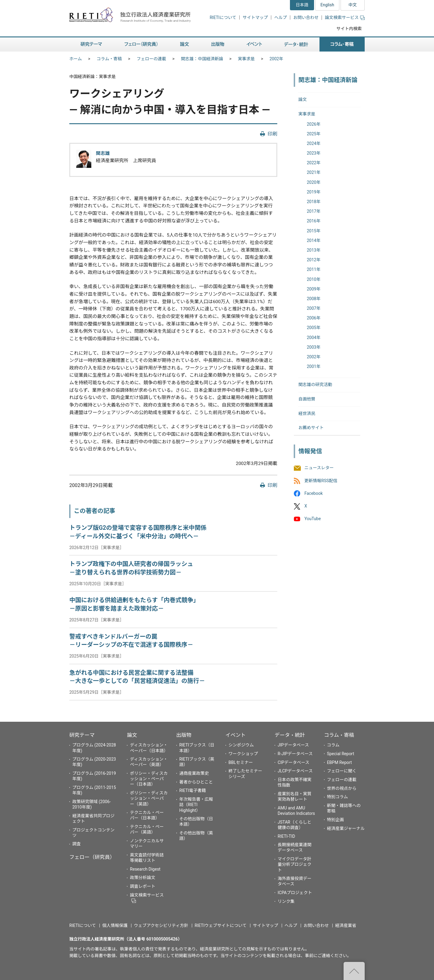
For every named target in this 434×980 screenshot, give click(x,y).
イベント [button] (254, 44)
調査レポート (143, 886)
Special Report (341, 754)
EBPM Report (340, 762)
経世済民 (307, 413)
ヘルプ (281, 17)
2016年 (314, 221)
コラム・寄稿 (109, 59)
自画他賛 (307, 399)
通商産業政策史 (194, 773)
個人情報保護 (115, 925)
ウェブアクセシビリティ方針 (161, 925)
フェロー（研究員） (92, 857)
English (327, 5)
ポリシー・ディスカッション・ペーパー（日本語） (149, 779)
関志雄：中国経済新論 (202, 59)
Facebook (314, 493)
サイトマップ (255, 17)
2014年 (314, 240)
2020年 (314, 182)
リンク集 (286, 901)
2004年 (314, 338)
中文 (353, 5)
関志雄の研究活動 (315, 385)
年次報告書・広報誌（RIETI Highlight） (196, 805)
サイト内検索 (349, 29)
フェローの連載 (151, 59)
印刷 (272, 134)
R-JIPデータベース (295, 754)
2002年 (276, 59)
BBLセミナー (241, 762)
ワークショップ (243, 754)
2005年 (314, 328)
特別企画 (335, 820)
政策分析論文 (143, 878)
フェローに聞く (342, 771)
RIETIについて (223, 17)
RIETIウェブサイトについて (221, 925)
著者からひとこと (196, 782)
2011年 (314, 269)
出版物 (184, 735)
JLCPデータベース (295, 771)
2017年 (314, 211)
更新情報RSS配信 (321, 481)
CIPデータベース (293, 762)
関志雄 (103, 153)
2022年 (314, 163)
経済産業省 (346, 925)
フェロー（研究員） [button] (141, 44)
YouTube (313, 519)
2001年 (314, 366)
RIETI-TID (286, 836)
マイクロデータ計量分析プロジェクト (294, 864)
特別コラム (338, 797)
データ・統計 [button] (296, 44)
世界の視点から (342, 788)
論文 (303, 99)
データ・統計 (290, 735)
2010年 (314, 279)
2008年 (314, 299)
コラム (333, 745)
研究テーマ (82, 735)
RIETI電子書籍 (193, 790)
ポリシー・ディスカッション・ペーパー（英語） (149, 798)
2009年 (314, 289)
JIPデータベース (293, 745)
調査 (77, 844)
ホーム (76, 59)
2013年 (314, 250)
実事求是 (246, 59)
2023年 (314, 153)
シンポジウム (241, 745)
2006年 (314, 318)
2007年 (314, 308)
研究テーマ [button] (91, 44)
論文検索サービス (345, 17)
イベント (236, 735)
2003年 (314, 347)
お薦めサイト (311, 428)
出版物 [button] (218, 44)
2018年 (314, 202)
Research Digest (145, 869)
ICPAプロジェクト (295, 893)
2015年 (314, 231)
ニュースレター (319, 468)
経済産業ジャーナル (346, 828)
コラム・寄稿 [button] (342, 44)
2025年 (314, 134)
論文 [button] (184, 44)
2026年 (314, 124)
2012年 (314, 260)
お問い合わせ (306, 17)
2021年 (314, 172)
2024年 (314, 143)
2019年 (314, 192)
